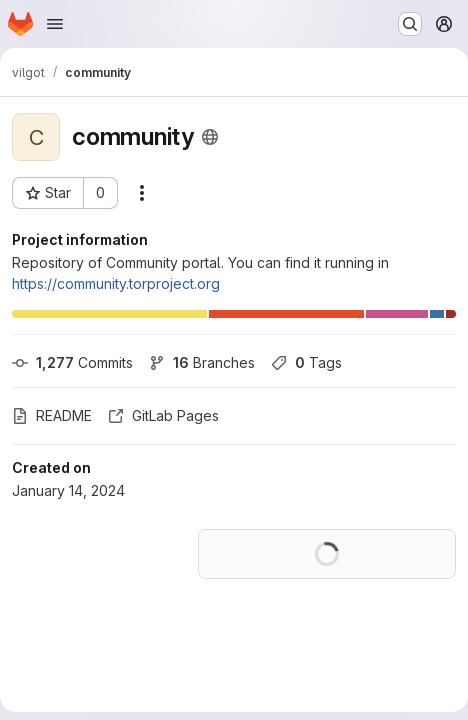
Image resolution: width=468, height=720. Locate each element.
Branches (202, 362)
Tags (306, 362)
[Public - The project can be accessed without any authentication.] (210, 137)
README (52, 415)
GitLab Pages (163, 415)
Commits (72, 362)
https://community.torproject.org (116, 283)
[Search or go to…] (410, 24)
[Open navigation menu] (55, 24)
